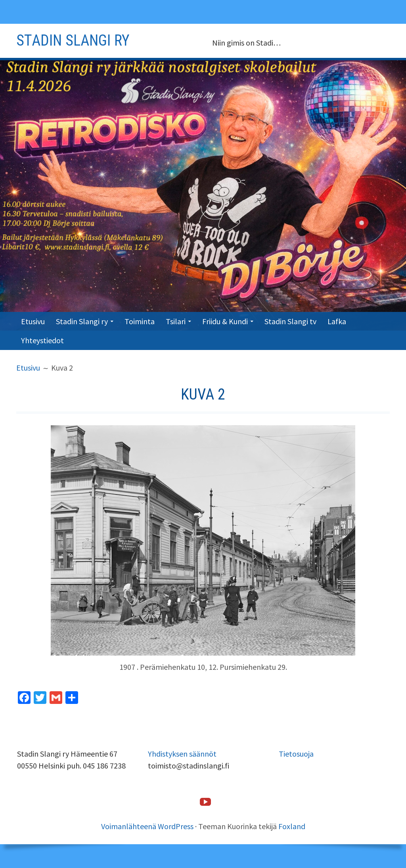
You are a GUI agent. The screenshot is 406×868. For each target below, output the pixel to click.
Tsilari (176, 321)
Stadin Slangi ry (82, 321)
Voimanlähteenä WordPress (147, 826)
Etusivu (33, 321)
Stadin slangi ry (73, 40)
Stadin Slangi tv (290, 321)
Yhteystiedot (42, 340)
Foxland (292, 826)
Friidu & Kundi (225, 321)
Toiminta (140, 321)
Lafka (337, 321)
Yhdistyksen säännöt (182, 754)
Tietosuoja (296, 754)
